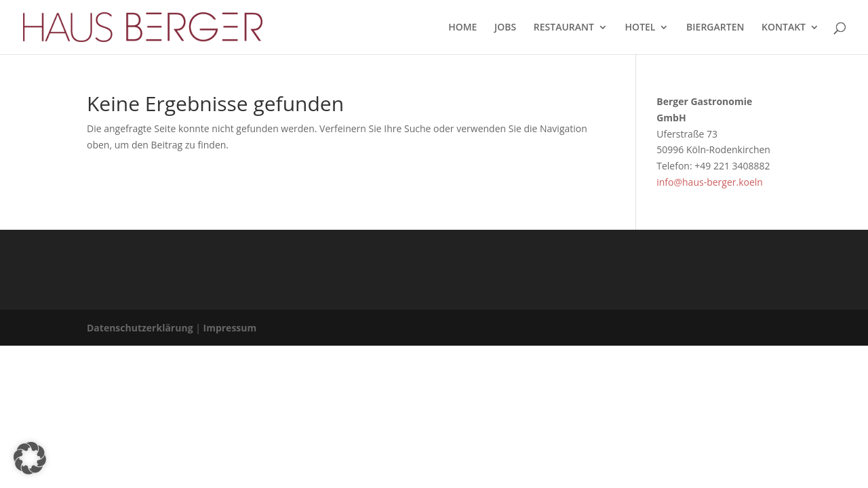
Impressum (230, 328)
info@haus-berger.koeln (710, 182)
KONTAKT (784, 28)
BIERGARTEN (715, 28)
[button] (30, 458)
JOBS (505, 28)
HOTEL (640, 28)
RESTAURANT (564, 28)
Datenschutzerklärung (140, 328)
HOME (462, 28)
